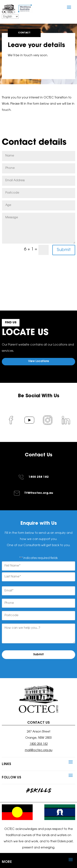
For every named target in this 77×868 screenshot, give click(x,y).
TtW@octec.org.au (39, 493)
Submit (64, 250)
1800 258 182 (39, 477)
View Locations (38, 361)
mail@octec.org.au (39, 750)
